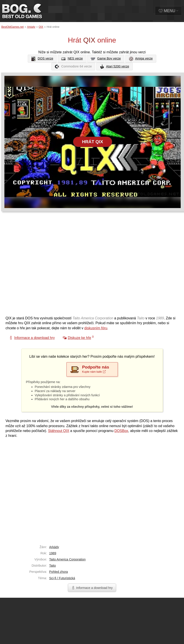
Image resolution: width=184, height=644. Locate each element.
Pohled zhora (59, 572)
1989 (53, 553)
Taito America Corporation (67, 559)
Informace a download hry (92, 588)
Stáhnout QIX (59, 431)
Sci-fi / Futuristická (62, 578)
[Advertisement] (48, 266)
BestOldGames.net (12, 27)
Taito (52, 566)
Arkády (31, 27)
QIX (41, 27)
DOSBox (121, 431)
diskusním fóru (96, 328)
